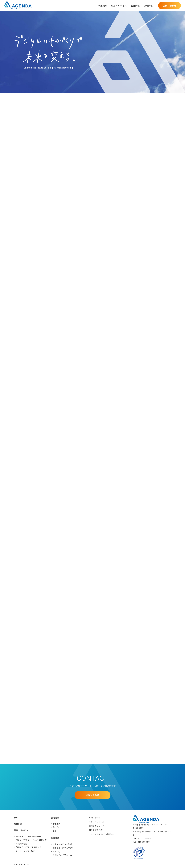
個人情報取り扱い (97, 830)
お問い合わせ (95, 817)
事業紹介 (103, 6)
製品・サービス (21, 830)
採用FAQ (56, 851)
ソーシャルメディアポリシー (101, 834)
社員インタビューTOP (62, 844)
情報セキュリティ (96, 826)
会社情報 (55, 818)
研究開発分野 (22, 844)
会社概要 (56, 824)
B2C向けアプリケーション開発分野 (31, 840)
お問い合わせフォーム (62, 855)
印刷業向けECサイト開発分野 (29, 847)
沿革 (55, 831)
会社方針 (56, 827)
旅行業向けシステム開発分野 (28, 836)
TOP (16, 818)
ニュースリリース (96, 822)
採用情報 (55, 838)
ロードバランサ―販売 (25, 851)
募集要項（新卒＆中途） (63, 848)
